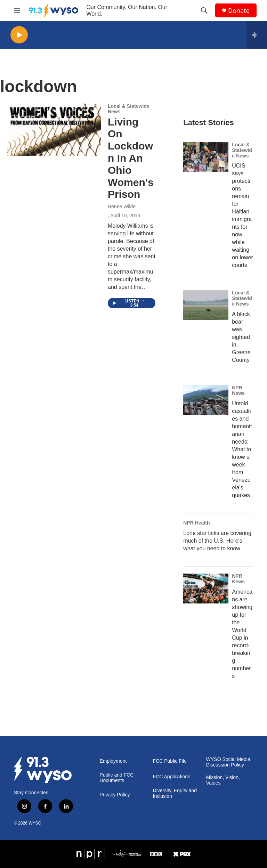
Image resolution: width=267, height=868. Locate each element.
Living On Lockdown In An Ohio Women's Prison (131, 158)
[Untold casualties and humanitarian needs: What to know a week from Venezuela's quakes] (206, 400)
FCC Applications (172, 777)
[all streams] (257, 35)
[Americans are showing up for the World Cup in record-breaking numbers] (206, 589)
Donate (239, 11)
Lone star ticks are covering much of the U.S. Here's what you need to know (217, 541)
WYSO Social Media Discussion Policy (228, 762)
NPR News (238, 390)
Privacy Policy (115, 795)
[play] (19, 35)
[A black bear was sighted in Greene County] (206, 305)
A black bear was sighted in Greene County (241, 337)
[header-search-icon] (204, 10)
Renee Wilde (122, 206)
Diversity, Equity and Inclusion (175, 793)
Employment (113, 761)
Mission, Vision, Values (223, 780)
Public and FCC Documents (116, 778)
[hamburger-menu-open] (17, 10)
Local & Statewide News (129, 109)
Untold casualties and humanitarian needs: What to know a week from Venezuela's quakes (242, 449)
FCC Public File (170, 761)
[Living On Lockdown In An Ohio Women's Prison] (54, 130)
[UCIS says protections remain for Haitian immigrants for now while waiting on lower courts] (206, 157)
